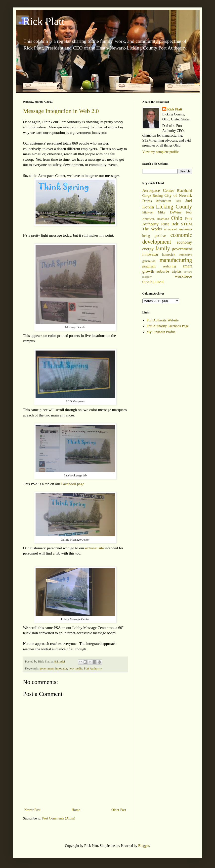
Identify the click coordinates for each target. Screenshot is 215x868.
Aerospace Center (158, 190)
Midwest (148, 212)
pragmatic (149, 266)
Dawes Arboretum (157, 201)
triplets (177, 272)
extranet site (95, 548)
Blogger (144, 846)
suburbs (163, 271)
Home (76, 810)
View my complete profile (161, 152)
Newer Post (32, 810)
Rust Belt (170, 224)
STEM (187, 224)
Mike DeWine (170, 212)
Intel (178, 201)
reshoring (169, 266)
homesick (169, 255)
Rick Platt (44, 21)
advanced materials (178, 229)
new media (75, 668)
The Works (152, 229)
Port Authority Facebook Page (168, 326)
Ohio (177, 218)
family (163, 248)
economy (184, 242)
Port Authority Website (163, 320)
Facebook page (73, 484)
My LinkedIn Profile (161, 332)
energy (148, 249)
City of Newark (178, 195)
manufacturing (176, 260)
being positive (154, 236)
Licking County (174, 207)
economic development (167, 238)
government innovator (53, 668)
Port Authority (93, 668)
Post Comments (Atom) (59, 818)
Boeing (158, 196)
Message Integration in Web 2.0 (61, 111)
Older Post (119, 810)
